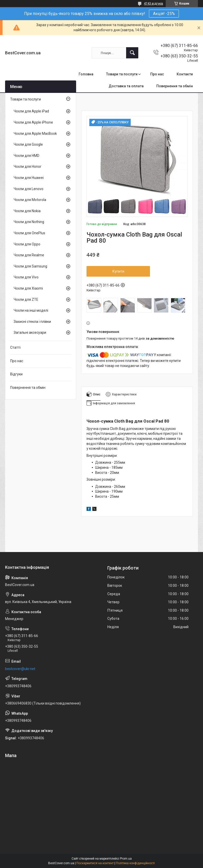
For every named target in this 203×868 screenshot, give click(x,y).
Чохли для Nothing (29, 222)
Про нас (157, 74)
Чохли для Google (28, 144)
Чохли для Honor (28, 166)
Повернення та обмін (175, 86)
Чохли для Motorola (30, 200)
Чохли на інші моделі (31, 310)
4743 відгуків (154, 4)
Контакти (185, 74)
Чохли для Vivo (26, 277)
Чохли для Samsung (30, 266)
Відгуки (16, 374)
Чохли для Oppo (27, 244)
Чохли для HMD (27, 156)
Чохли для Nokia (27, 211)
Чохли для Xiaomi (28, 288)
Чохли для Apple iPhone (33, 122)
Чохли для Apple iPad (31, 111)
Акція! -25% (164, 14)
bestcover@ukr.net (20, 669)
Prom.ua (126, 859)
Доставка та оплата (126, 86)
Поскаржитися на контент (95, 863)
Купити (118, 271)
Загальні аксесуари (30, 332)
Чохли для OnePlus (29, 233)
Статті (15, 347)
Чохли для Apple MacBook (35, 133)
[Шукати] (132, 53)
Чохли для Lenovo (29, 189)
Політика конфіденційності (135, 863)
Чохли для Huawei (29, 178)
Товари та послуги (122, 74)
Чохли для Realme (29, 255)
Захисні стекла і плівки (32, 322)
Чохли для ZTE (26, 299)
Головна (86, 74)
